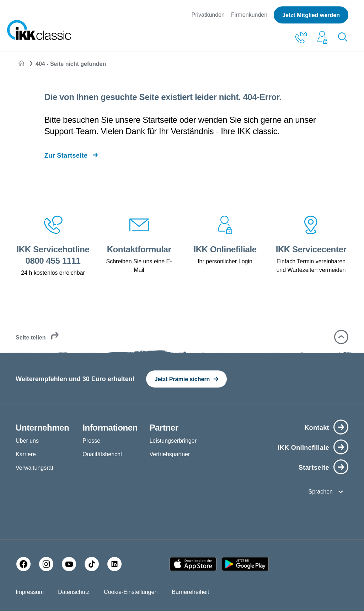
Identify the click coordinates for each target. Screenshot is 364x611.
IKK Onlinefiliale (303, 448)
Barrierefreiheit (190, 592)
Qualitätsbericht (102, 454)
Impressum (30, 592)
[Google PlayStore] (245, 564)
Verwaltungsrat (34, 468)
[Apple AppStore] (193, 564)
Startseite (314, 468)
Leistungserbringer (173, 441)
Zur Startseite (66, 156)
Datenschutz (74, 592)
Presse (91, 441)
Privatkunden (208, 15)
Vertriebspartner (170, 454)
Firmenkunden (249, 15)
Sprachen (320, 492)
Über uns (27, 441)
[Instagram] (46, 564)
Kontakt (317, 428)
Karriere (26, 454)
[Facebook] (23, 564)
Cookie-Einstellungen (131, 592)
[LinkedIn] (114, 564)
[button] (341, 337)
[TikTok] (92, 564)
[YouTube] (69, 564)
